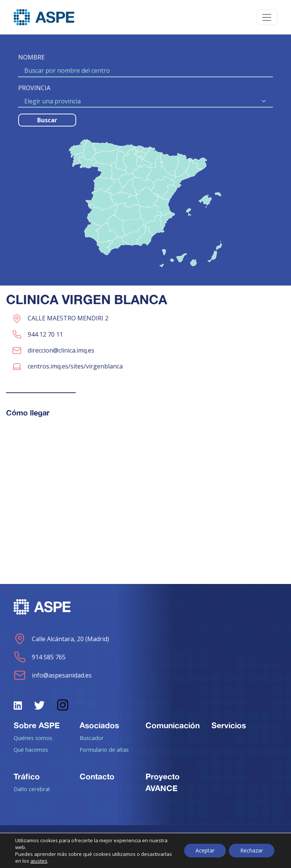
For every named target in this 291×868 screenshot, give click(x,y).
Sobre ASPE (37, 725)
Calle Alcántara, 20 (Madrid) (61, 639)
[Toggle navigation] (267, 17)
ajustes (39, 861)
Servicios (229, 725)
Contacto (97, 776)
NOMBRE (31, 57)
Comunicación (173, 725)
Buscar (47, 120)
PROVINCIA (34, 88)
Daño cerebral (32, 789)
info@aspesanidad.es (53, 675)
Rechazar (252, 850)
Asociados (99, 725)
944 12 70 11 (45, 334)
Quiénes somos (33, 738)
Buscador (92, 738)
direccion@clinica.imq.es (61, 350)
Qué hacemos (31, 749)
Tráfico (27, 776)
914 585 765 (40, 657)
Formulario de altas (104, 749)
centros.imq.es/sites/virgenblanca (75, 366)
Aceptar (205, 850)
